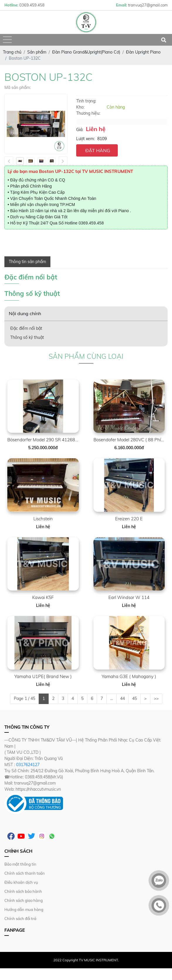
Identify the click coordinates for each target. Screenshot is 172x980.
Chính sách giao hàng (24, 900)
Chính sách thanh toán (25, 873)
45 (134, 698)
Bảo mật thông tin (20, 864)
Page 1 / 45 (24, 698)
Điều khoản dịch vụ (21, 882)
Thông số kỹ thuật (27, 337)
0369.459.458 (91, 223)
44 (122, 698)
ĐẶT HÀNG (98, 150)
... (111, 698)
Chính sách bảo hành (23, 891)
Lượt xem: (85, 139)
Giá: (80, 130)
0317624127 (28, 765)
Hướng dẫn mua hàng (24, 909)
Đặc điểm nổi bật (26, 328)
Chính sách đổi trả (20, 919)
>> (156, 698)
